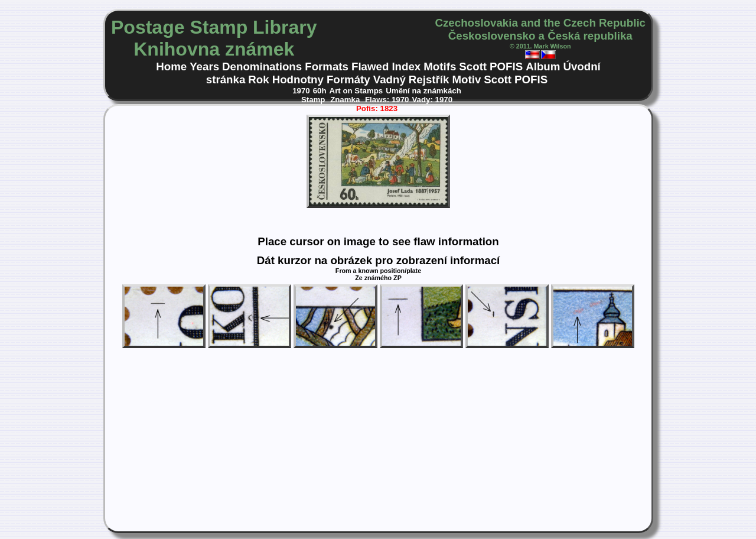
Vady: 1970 (432, 100)
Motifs (440, 66)
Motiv (466, 79)
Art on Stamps (356, 91)
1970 (301, 91)
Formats (327, 66)
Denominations (262, 66)
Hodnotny (298, 79)
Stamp (314, 100)
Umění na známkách (423, 91)
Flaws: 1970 (387, 100)
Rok (258, 79)
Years (204, 66)
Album (543, 66)
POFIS (506, 66)
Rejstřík (429, 79)
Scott (473, 66)
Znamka (346, 100)
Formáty (348, 79)
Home (171, 66)
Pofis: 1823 (377, 108)
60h (320, 91)
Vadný (390, 79)
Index (406, 66)
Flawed (370, 66)
